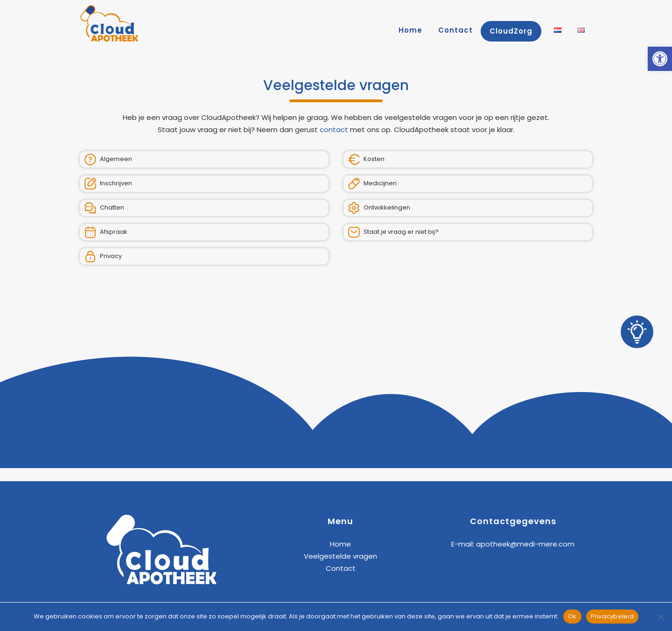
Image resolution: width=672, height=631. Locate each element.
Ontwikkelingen (379, 208)
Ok (572, 616)
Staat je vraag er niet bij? (393, 232)
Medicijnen (372, 184)
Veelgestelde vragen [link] (340, 556)
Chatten (104, 208)
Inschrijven (108, 184)
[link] (660, 59)
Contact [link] (341, 568)
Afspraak (106, 232)
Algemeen (108, 159)
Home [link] (340, 544)
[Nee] (660, 617)
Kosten (366, 159)
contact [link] (334, 130)
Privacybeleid (612, 616)
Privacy (103, 256)
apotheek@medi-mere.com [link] (525, 544)
